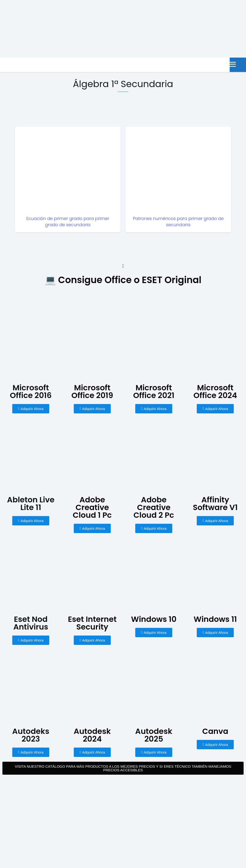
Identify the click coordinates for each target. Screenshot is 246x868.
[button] (123, 266)
